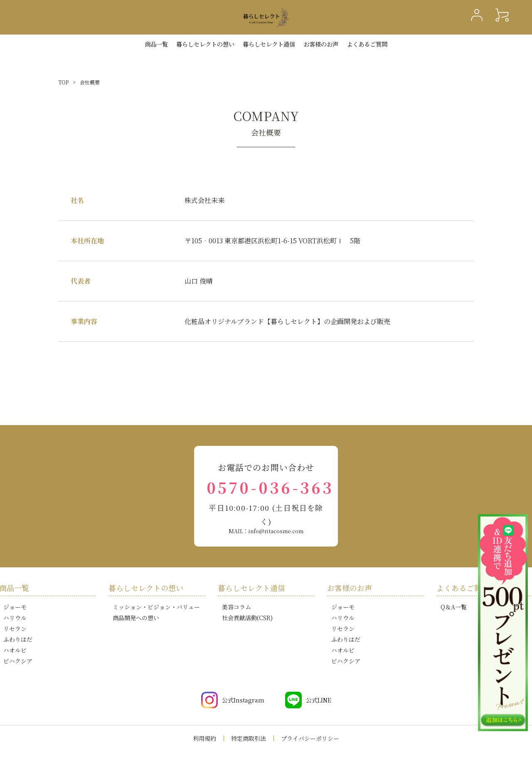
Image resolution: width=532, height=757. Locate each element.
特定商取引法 (249, 738)
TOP (63, 82)
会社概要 (90, 82)
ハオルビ (15, 650)
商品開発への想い (136, 618)
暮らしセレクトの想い (146, 588)
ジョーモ (15, 607)
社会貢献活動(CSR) (247, 618)
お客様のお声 (321, 44)
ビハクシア (18, 661)
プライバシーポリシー (310, 738)
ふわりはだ (18, 639)
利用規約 (204, 738)
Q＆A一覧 (454, 607)
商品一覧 (156, 44)
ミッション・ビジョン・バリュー (156, 607)
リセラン (15, 628)
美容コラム (236, 607)
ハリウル (15, 618)
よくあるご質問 (367, 44)
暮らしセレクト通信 (269, 44)
